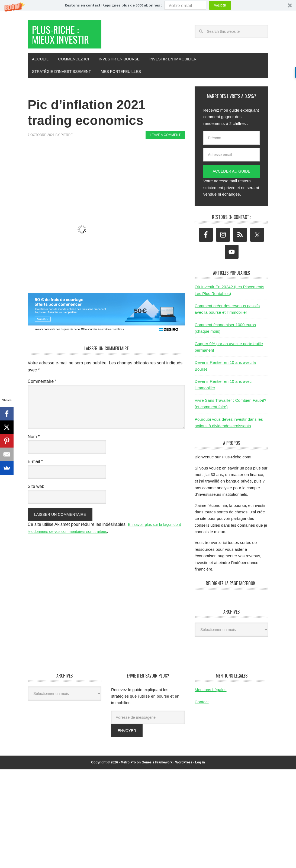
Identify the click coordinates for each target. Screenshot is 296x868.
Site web (36, 505)
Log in (200, 781)
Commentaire (42, 400)
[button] (148, 5)
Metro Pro (128, 781)
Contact (202, 720)
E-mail (35, 480)
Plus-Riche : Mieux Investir (64, 44)
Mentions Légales (211, 708)
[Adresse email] (231, 173)
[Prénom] (231, 156)
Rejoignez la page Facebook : (231, 602)
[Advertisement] (126, 177)
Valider (220, 5)
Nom (34, 455)
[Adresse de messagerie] (148, 736)
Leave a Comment (165, 153)
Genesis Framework (157, 781)
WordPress (184, 781)
